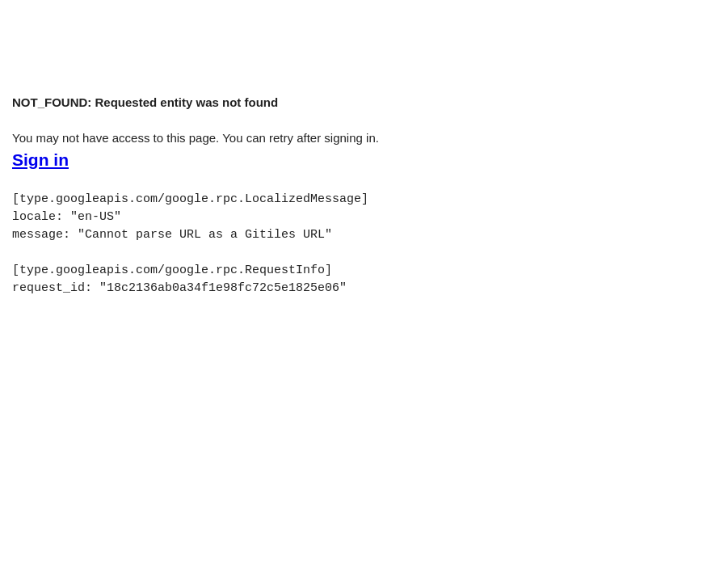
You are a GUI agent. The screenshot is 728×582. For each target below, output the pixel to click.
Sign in (40, 160)
